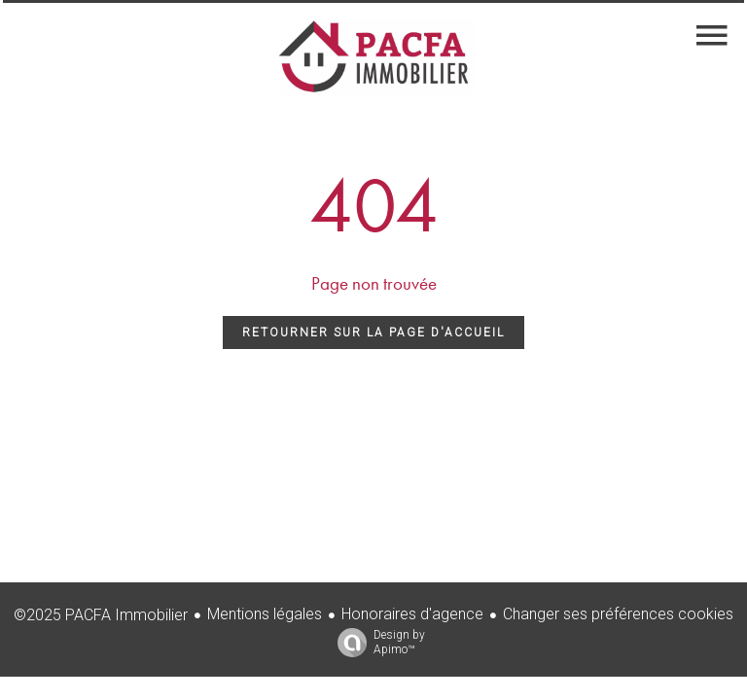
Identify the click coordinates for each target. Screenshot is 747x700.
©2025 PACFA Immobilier (101, 615)
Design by (376, 643)
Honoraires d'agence (412, 614)
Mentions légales (265, 614)
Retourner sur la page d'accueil (373, 332)
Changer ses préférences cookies (618, 614)
